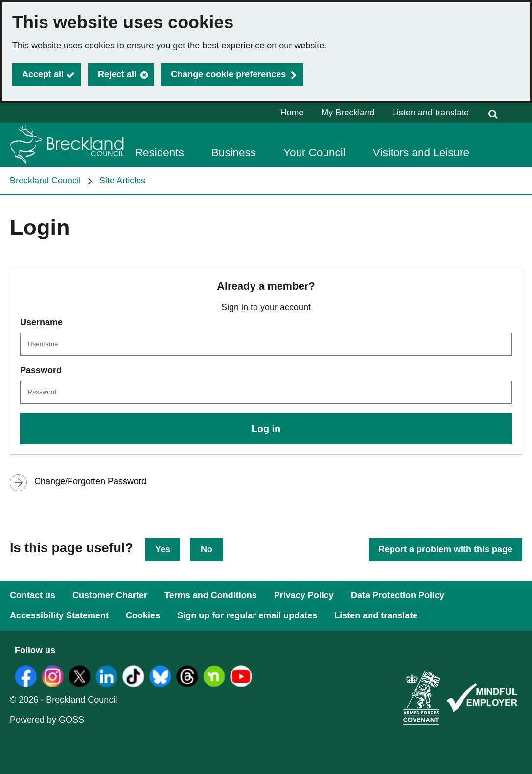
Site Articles (122, 181)
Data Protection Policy (398, 595)
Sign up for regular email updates (247, 615)
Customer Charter (110, 595)
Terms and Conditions (211, 595)
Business (234, 152)
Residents (160, 152)
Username (41, 322)
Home (292, 113)
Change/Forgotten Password (90, 481)
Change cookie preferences (228, 74)
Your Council (314, 152)
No (207, 549)
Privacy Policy (304, 595)
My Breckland (348, 113)
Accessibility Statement (59, 615)
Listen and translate (430, 113)
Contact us (33, 595)
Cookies (143, 615)
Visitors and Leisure (421, 152)
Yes (163, 549)
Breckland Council (45, 181)
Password (41, 370)
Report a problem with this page (445, 549)
